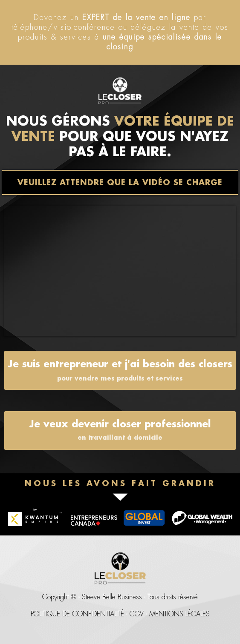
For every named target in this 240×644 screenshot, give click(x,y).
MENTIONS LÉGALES (179, 614)
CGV (137, 614)
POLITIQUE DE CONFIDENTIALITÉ (77, 614)
